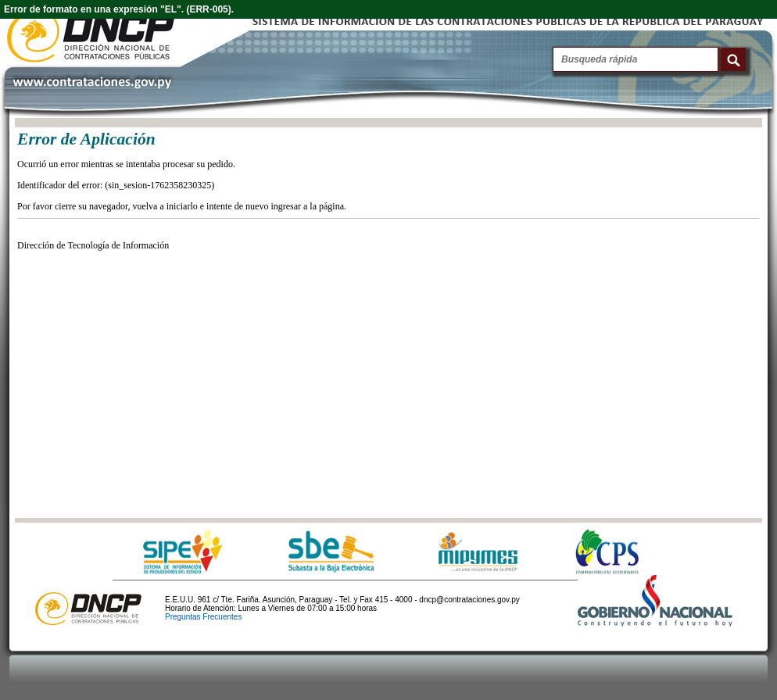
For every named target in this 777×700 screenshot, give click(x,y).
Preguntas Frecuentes (203, 617)
